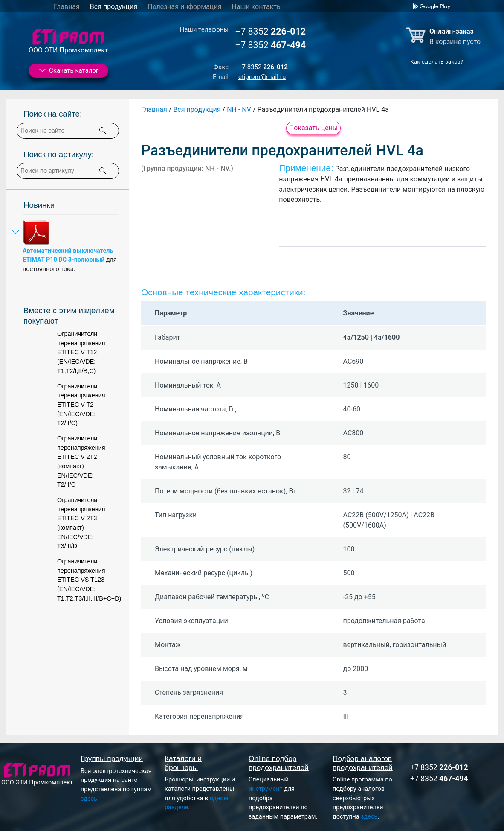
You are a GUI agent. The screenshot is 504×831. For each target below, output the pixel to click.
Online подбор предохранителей (279, 763)
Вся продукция (114, 7)
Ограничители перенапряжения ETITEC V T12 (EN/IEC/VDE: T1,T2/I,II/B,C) (81, 352)
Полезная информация (184, 7)
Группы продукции (112, 758)
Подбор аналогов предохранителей (363, 763)
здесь (89, 799)
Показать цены (314, 128)
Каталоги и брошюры (183, 763)
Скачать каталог (68, 70)
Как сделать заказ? (437, 61)
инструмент (265, 789)
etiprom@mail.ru (262, 77)
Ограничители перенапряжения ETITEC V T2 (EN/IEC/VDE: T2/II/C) (81, 405)
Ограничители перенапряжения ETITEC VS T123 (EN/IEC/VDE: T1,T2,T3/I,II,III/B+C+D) (89, 580)
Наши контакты (257, 7)
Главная (67, 7)
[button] (103, 171)
